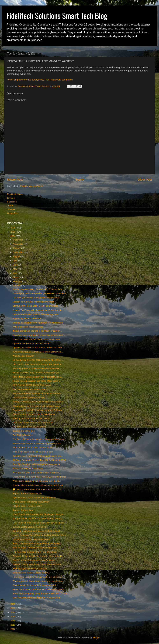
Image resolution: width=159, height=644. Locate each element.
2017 (13, 629)
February (18, 281)
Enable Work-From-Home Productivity (31, 502)
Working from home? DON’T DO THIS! (31, 418)
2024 (13, 236)
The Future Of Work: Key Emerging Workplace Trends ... (40, 523)
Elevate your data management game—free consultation (39, 293)
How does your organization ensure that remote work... (39, 335)
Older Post (145, 180)
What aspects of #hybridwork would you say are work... (39, 581)
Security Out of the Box (24, 431)
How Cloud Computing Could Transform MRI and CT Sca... (41, 594)
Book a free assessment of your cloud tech (33, 452)
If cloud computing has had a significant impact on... (37, 331)
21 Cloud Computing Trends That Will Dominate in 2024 (39, 460)
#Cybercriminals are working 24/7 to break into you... (38, 352)
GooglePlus (13, 213)
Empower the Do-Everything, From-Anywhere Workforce (39, 477)
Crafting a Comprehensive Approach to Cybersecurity (38, 323)
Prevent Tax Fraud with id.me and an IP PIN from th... (38, 310)
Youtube (11, 209)
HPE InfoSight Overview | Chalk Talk (30, 569)
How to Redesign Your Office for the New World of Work (39, 535)
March (16, 277)
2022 (13, 608)
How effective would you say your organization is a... (37, 377)
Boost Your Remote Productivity (28, 468)
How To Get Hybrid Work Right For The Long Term (36, 598)
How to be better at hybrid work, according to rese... (37, 339)
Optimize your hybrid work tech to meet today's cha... (38, 456)
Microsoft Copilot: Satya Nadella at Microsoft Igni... (37, 373)
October (17, 248)
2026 (13, 228)
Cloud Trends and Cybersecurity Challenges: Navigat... (39, 514)
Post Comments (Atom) (31, 186)
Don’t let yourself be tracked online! (29, 389)
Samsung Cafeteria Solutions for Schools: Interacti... (37, 393)
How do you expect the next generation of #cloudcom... (39, 577)
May (15, 269)
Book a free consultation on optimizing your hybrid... (37, 543)
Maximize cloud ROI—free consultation (31, 539)
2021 (13, 612)
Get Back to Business (23, 435)
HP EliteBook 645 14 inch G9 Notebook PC (33, 423)
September (19, 252)
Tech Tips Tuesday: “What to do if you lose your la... (37, 464)
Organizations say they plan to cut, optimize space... (37, 406)
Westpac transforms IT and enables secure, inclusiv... (38, 518)
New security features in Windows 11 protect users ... (38, 444)
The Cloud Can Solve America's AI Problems (34, 560)
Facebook (12, 202)
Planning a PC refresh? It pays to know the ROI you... (38, 410)
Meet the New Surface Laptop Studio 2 (31, 573)
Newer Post (15, 180)
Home (80, 180)
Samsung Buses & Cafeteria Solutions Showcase (36, 368)
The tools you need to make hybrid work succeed (36, 298)
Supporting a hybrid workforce (27, 318)
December (18, 240)
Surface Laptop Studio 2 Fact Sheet (30, 527)
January (17, 286)
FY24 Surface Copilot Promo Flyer (29, 398)
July (15, 261)
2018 (13, 625)
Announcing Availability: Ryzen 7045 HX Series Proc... (38, 289)
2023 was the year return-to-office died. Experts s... (37, 473)
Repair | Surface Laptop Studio (27, 493)
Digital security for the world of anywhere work (34, 585)
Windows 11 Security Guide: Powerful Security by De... (39, 556)
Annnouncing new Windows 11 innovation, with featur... (39, 485)
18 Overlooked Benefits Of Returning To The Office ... (38, 360)
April (16, 273)
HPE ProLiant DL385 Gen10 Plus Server (32, 385)
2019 (13, 621)
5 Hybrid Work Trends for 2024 (27, 506)
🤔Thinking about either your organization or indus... (37, 489)
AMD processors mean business (28, 327)
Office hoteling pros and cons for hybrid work (34, 414)
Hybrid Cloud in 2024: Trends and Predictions (34, 498)
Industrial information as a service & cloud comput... (37, 531)
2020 (13, 617)
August (17, 256)
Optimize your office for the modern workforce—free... (38, 348)
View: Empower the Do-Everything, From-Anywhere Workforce (40, 80)
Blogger (97, 638)
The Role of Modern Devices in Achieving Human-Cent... (39, 439)
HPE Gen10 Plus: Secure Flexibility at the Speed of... (38, 364)
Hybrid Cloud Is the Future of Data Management (35, 314)
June (16, 265)
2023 (13, 604)
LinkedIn (11, 198)
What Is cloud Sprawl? (23, 356)
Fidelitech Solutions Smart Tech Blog (57, 15)
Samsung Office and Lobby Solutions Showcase (35, 306)
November (18, 244)
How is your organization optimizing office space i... (37, 381)
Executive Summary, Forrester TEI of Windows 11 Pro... (39, 589)
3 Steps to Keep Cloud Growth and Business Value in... (39, 402)
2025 (13, 232)
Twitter (10, 206)
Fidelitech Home (15, 194)
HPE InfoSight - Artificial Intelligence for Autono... (36, 548)
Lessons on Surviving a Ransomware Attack (33, 302)
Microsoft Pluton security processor (29, 427)
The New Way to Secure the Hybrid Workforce (35, 552)
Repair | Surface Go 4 (23, 510)
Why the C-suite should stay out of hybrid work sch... (38, 564)
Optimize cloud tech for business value (31, 343)
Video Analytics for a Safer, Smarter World (33, 448)
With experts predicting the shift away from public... (37, 481)
